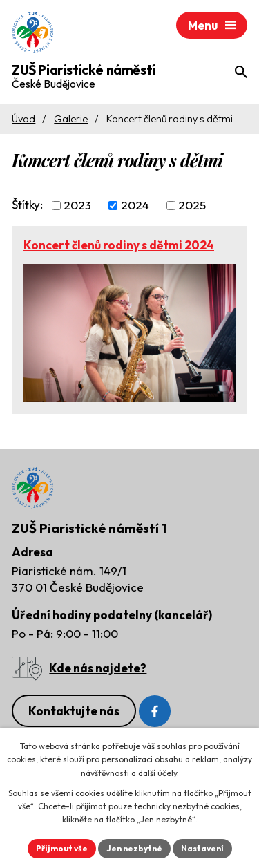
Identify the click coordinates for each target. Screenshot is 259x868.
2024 (135, 205)
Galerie (71, 119)
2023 (77, 205)
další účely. (159, 773)
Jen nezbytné (134, 848)
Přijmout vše (62, 848)
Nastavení (202, 848)
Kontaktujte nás (74, 711)
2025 (192, 205)
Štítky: (27, 204)
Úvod (23, 119)
